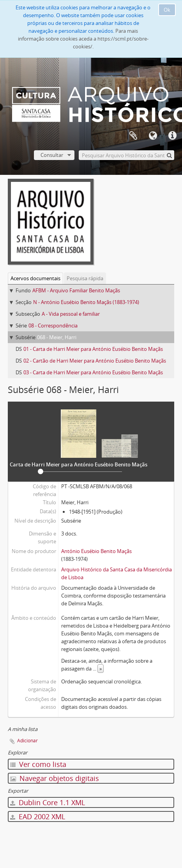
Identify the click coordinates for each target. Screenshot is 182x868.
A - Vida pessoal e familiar (71, 314)
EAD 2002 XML (38, 816)
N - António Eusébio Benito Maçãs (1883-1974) (86, 302)
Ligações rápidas (172, 136)
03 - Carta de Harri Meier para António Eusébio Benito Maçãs (93, 372)
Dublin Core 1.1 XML (48, 802)
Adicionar (27, 741)
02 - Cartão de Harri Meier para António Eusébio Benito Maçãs (95, 361)
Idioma (153, 136)
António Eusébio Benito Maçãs (96, 551)
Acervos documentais (35, 278)
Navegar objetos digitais (55, 778)
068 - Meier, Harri (57, 337)
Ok (167, 10)
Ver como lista (38, 764)
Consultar (52, 155)
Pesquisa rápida (85, 278)
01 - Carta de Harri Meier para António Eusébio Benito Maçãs (93, 349)
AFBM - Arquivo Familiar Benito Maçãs (76, 290)
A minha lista (133, 136)
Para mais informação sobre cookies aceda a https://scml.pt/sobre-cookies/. (83, 39)
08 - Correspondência (53, 325)
